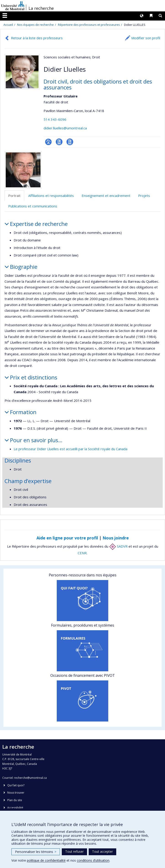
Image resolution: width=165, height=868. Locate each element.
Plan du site (15, 800)
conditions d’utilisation (93, 860)
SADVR (118, 546)
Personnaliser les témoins (36, 852)
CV (59, 142)
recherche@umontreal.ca (30, 778)
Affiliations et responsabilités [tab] (51, 196)
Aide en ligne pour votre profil (67, 538)
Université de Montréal (13, 6)
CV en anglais (70, 142)
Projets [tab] (144, 196)
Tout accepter (102, 851)
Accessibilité (15, 808)
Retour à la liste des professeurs (37, 38)
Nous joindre (116, 538)
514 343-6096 (55, 119)
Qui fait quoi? (16, 785)
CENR (82, 553)
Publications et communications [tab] (33, 206)
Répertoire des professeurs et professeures (89, 25)
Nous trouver (16, 793)
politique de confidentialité (46, 860)
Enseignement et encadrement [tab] (106, 196)
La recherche (41, 8)
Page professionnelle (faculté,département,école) (48, 142)
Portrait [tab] (14, 196)
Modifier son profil (146, 38)
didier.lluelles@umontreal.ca (65, 128)
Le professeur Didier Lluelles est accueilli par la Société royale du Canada (71, 449)
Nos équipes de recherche (35, 25)
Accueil (8, 25)
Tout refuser (74, 851)
